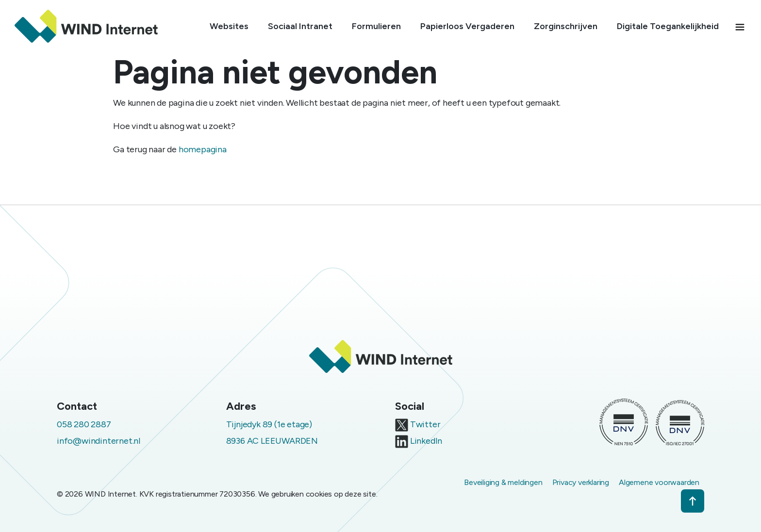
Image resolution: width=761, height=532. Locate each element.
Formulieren (376, 26)
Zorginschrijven (566, 26)
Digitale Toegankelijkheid (668, 26)
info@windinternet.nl (99, 441)
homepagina (203, 149)
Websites (229, 26)
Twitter (418, 424)
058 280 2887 (84, 424)
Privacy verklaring (581, 482)
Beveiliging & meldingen (503, 482)
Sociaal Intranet (300, 26)
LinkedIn (419, 441)
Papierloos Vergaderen (467, 26)
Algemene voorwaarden (659, 482)
